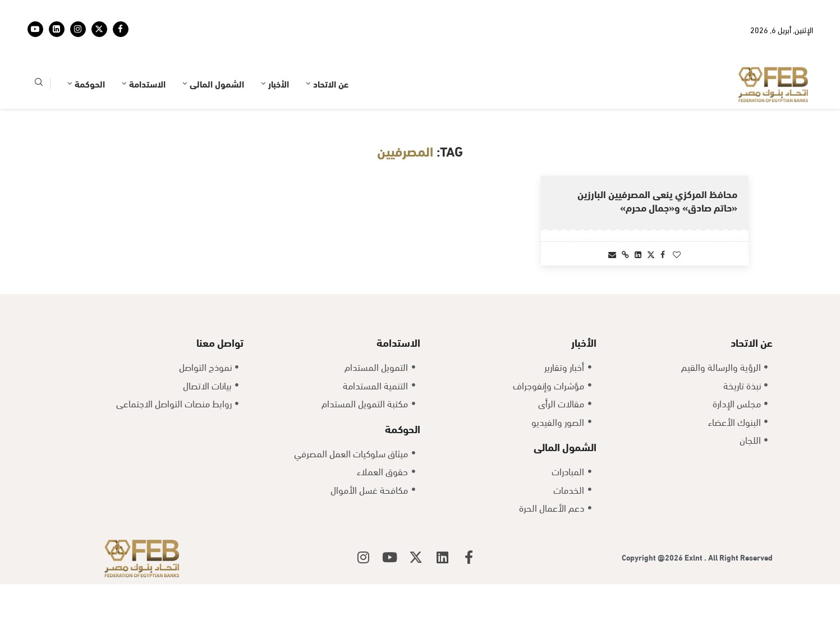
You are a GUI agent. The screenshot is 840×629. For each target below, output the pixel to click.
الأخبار (279, 83)
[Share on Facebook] (663, 254)
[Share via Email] (612, 254)
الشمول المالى (217, 83)
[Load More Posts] (420, 306)
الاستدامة (147, 83)
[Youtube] (35, 29)
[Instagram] (78, 29)
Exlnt (694, 602)
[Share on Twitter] (651, 254)
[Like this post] (677, 254)
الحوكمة (90, 83)
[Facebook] (121, 29)
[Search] (39, 84)
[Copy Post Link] (625, 254)
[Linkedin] (57, 29)
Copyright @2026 (653, 602)
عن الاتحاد (331, 83)
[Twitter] (99, 29)
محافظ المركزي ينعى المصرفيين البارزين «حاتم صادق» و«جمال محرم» (657, 200)
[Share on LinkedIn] (638, 254)
